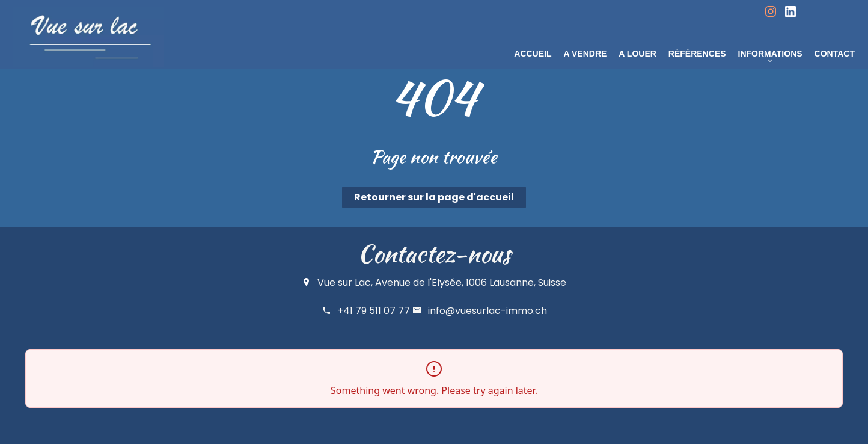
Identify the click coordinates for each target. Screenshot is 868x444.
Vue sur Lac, (345, 282)
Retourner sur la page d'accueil (434, 197)
